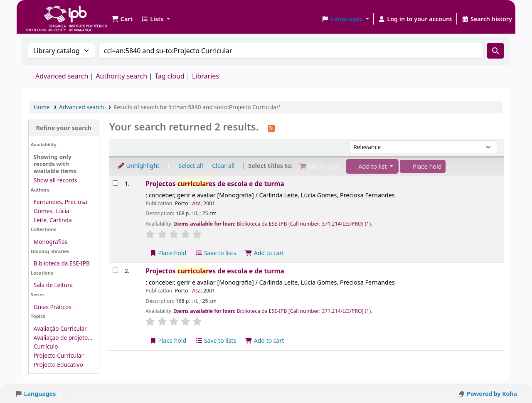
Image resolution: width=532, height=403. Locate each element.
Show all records (55, 180)
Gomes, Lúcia (52, 211)
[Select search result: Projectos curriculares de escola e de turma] (115, 183)
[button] (122, 19)
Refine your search (64, 128)
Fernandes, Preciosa (60, 202)
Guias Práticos (53, 307)
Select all (191, 166)
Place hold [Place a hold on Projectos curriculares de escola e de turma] (168, 253)
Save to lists (216, 253)
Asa (196, 203)
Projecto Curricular (59, 355)
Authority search (121, 76)
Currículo (46, 346)
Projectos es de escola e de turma (215, 184)
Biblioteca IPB (46, 12)
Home (42, 107)
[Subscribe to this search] (271, 128)
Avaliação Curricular (60, 328)
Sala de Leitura (53, 285)
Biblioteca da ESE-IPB (62, 263)
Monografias (50, 242)
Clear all (223, 166)
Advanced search (62, 76)
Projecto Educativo (58, 365)
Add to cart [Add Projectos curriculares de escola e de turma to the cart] (265, 253)
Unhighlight (138, 166)
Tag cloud (170, 76)
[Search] (495, 51)
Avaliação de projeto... (63, 338)
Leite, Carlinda (53, 220)
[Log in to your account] (415, 19)
